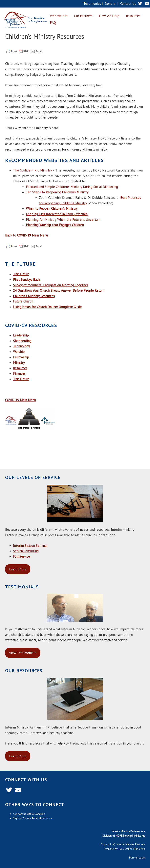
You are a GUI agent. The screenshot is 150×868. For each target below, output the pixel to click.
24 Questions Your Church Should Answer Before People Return (59, 290)
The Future (21, 379)
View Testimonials (23, 653)
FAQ (53, 23)
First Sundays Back (27, 280)
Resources (133, 16)
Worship (19, 352)
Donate (110, 4)
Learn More (18, 569)
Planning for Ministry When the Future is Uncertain (63, 220)
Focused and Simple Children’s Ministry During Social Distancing (72, 187)
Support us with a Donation (29, 814)
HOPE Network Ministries (130, 836)
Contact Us (128, 4)
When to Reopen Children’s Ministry (52, 208)
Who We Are (59, 16)
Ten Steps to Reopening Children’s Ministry (57, 192)
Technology (21, 346)
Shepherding (22, 341)
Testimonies (92, 4)
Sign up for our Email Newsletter (33, 818)
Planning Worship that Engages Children (55, 225)
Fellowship (21, 357)
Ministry (19, 363)
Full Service (21, 556)
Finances (19, 373)
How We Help (109, 16)
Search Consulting (26, 551)
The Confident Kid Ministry (32, 170)
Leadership (21, 335)
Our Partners (83, 16)
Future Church (23, 301)
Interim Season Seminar (30, 546)
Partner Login (137, 858)
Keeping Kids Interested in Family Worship (57, 214)
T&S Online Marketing (132, 849)
